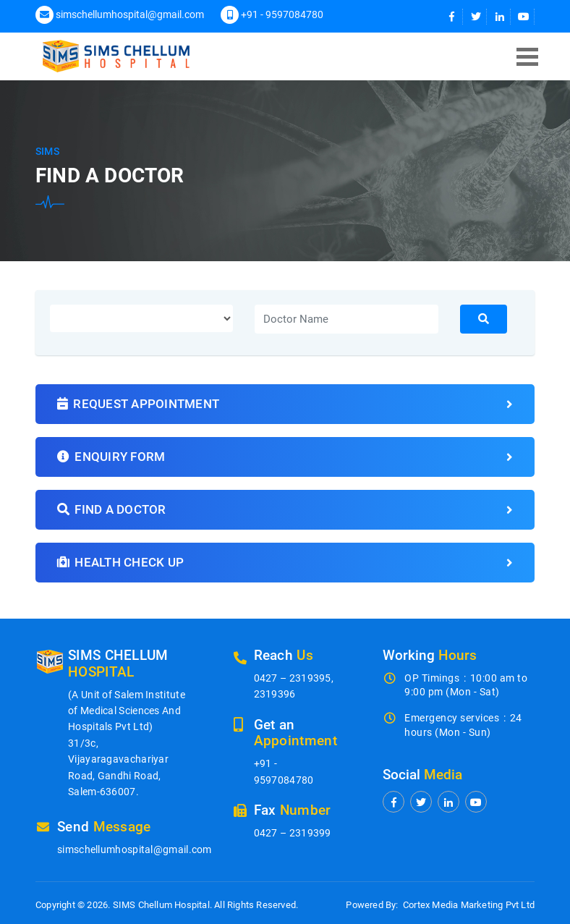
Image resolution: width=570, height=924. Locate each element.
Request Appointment (285, 404)
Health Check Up (285, 563)
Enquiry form (285, 457)
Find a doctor (285, 510)
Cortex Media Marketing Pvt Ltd (469, 905)
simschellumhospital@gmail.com (130, 14)
